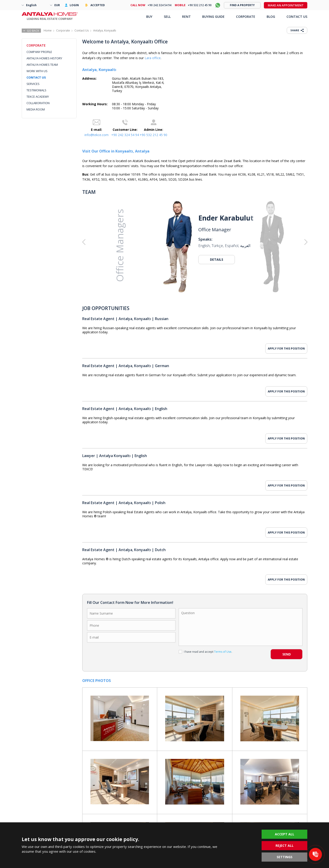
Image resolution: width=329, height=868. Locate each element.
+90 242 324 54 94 (125, 135)
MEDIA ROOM (36, 109)
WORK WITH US (37, 71)
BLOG (271, 17)
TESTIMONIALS (36, 90)
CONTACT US (36, 77)
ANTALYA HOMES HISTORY (44, 58)
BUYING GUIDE (213, 17)
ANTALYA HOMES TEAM (42, 65)
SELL (167, 17)
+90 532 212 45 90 (153, 135)
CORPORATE (246, 17)
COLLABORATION (38, 103)
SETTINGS (285, 857)
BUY (149, 17)
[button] (285, 242)
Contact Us (82, 30)
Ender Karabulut (226, 218)
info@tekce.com (97, 135)
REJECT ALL (285, 846)
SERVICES (33, 84)
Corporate (63, 30)
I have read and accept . (205, 652)
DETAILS (217, 259)
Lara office (153, 58)
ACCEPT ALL (285, 834)
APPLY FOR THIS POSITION (286, 349)
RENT (186, 17)
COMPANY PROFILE (39, 52)
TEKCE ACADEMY (38, 97)
